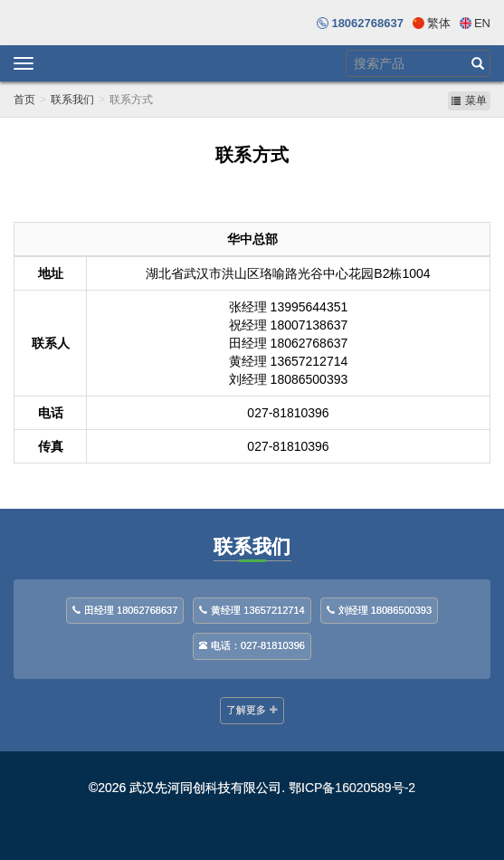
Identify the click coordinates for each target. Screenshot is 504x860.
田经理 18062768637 (125, 610)
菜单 (469, 100)
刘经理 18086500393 (379, 610)
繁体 (439, 23)
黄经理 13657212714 (252, 610)
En (482, 23)
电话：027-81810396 (252, 645)
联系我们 (72, 100)
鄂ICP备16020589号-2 (352, 788)
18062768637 (367, 23)
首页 (24, 100)
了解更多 (252, 710)
